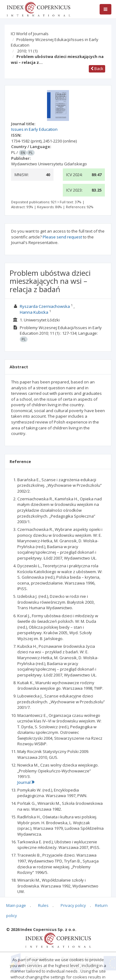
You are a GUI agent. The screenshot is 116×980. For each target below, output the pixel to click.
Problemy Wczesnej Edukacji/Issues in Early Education (55, 42)
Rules (43, 905)
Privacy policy (73, 905)
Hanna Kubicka (34, 312)
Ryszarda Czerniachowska (45, 306)
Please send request (62, 237)
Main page (16, 905)
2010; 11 (27, 51)
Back (97, 68)
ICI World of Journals (30, 34)
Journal (26, 782)
